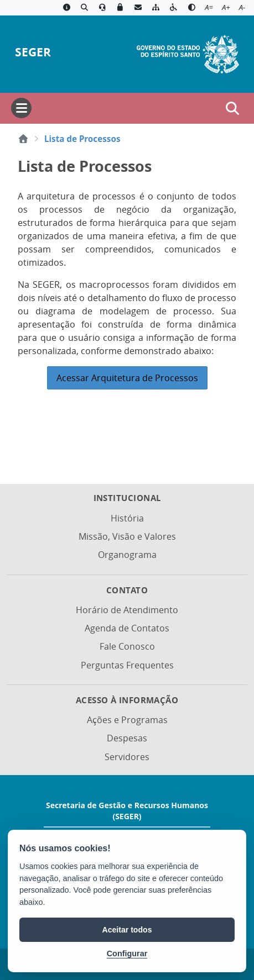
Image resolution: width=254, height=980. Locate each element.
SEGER (33, 52)
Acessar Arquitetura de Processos (127, 378)
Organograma (127, 555)
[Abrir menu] (21, 108)
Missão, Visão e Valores (127, 536)
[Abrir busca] (232, 108)
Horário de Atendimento (127, 610)
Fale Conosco (127, 646)
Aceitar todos (127, 930)
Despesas (127, 738)
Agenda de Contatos (127, 628)
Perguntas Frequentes (127, 665)
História (127, 518)
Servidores (127, 757)
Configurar (127, 953)
